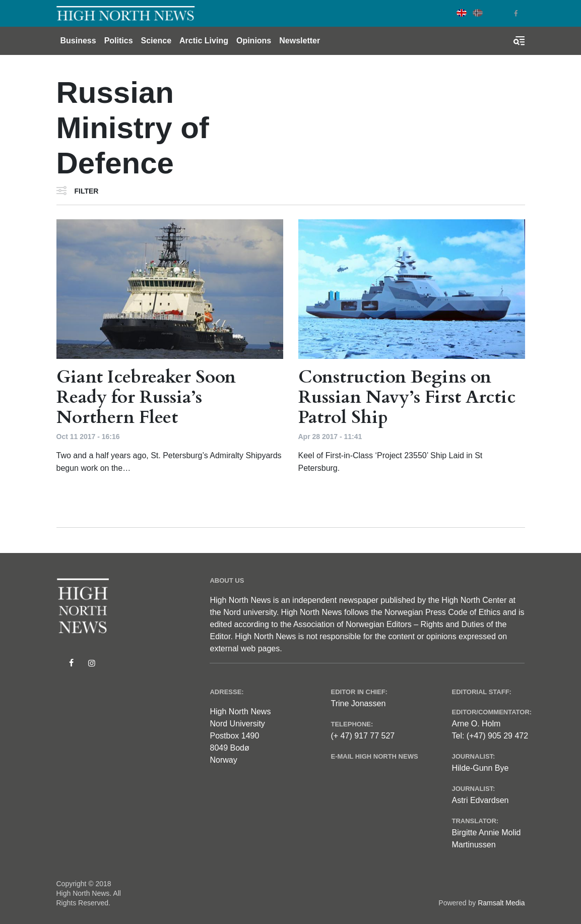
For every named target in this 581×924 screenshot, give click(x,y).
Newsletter (300, 41)
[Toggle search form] (519, 41)
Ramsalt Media (501, 903)
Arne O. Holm (476, 724)
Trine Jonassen (358, 703)
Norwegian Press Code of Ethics (442, 612)
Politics (119, 41)
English (462, 13)
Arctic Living (204, 41)
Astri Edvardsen (480, 800)
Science (156, 41)
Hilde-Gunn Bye (480, 768)
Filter (87, 191)
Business (78, 41)
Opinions (254, 41)
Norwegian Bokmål (478, 13)
